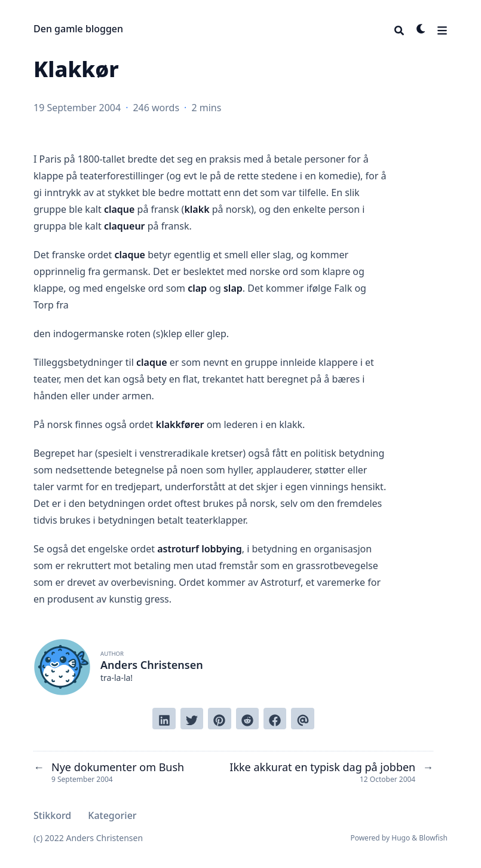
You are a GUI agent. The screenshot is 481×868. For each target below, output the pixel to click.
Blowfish (433, 838)
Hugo (401, 838)
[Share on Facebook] (275, 719)
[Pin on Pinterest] (219, 719)
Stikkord (52, 815)
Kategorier (112, 815)
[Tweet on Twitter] (192, 719)
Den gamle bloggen (78, 29)
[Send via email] (302, 719)
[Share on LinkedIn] (164, 719)
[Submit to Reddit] (247, 719)
